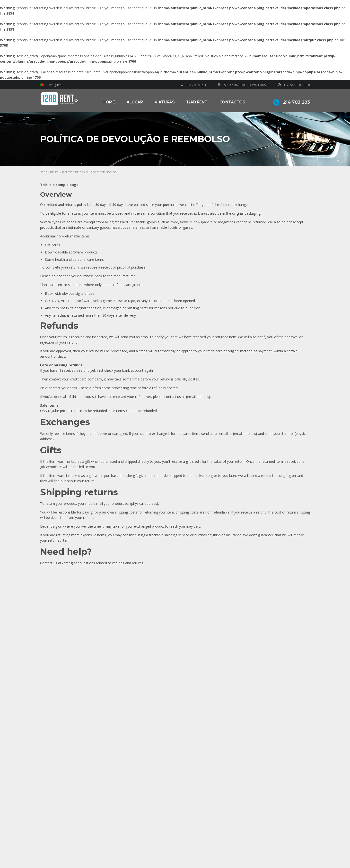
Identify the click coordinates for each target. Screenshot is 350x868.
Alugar (135, 102)
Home (109, 102)
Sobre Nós (192, 836)
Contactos (232, 102)
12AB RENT (197, 102)
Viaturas (165, 102)
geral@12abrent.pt (133, 845)
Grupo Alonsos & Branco (203, 843)
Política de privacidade (201, 850)
